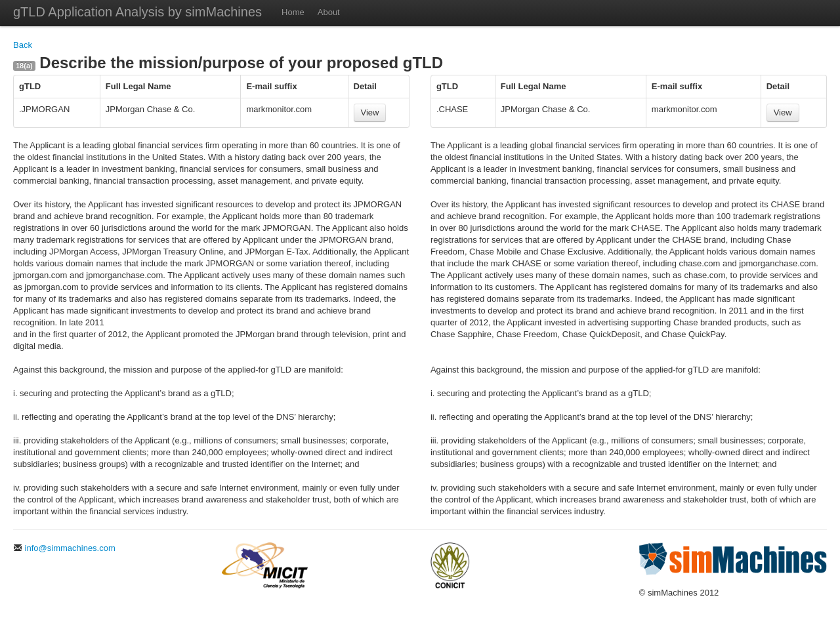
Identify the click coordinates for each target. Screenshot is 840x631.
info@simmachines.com (64, 548)
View (370, 112)
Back (23, 45)
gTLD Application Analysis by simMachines (137, 12)
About (329, 12)
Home (293, 12)
